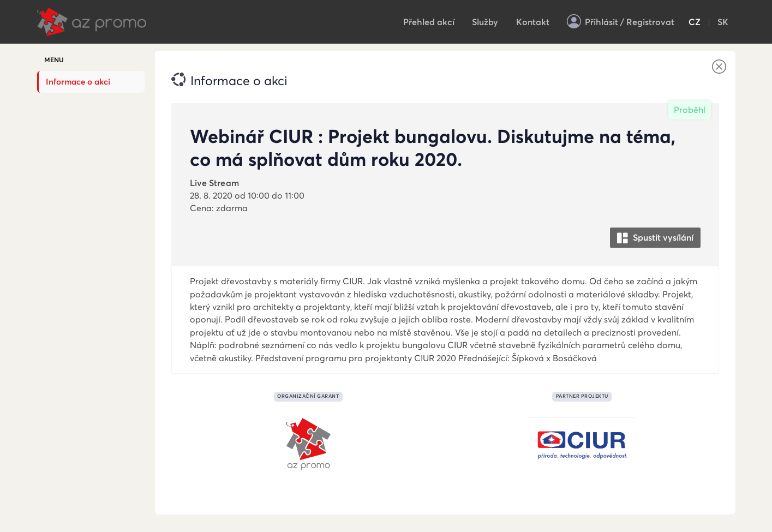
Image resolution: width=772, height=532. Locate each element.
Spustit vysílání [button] (655, 238)
